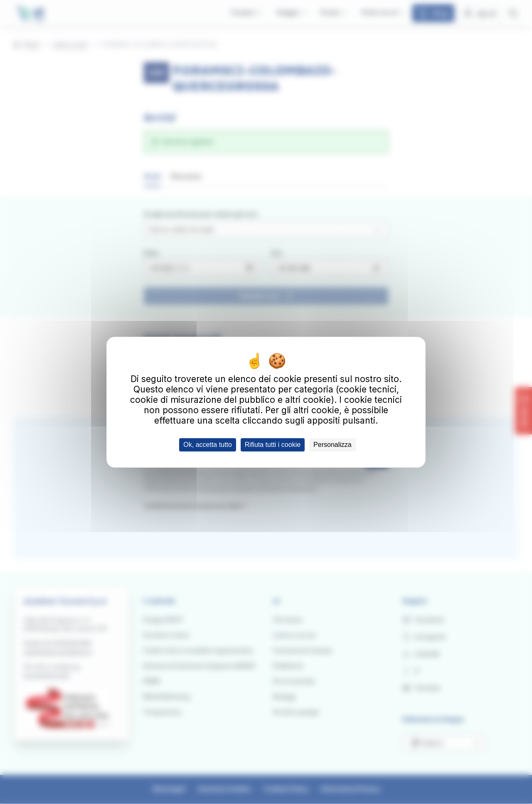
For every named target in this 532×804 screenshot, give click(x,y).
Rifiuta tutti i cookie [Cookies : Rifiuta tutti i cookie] (273, 445)
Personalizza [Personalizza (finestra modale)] (332, 445)
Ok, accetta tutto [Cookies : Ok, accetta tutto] (208, 445)
